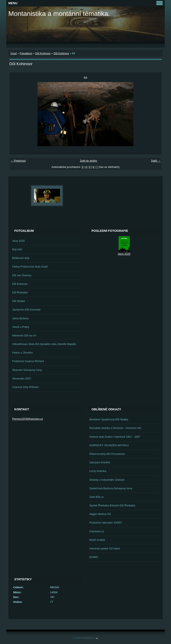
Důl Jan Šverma (22, 275)
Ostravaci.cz (97, 531)
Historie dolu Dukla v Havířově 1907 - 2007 (115, 437)
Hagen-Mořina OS (100, 514)
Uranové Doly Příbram (26, 387)
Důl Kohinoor (43, 53)
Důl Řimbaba (20, 292)
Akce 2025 (19, 241)
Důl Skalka (19, 301)
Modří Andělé (97, 540)
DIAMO (94, 557)
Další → (156, 161)
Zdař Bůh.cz (97, 497)
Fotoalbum (26, 53)
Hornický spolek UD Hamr (105, 548)
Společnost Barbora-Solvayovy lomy (111, 488)
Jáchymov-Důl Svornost (26, 310)
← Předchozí (18, 161)
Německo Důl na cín (24, 335)
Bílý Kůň (17, 249)
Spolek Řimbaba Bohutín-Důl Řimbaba (112, 505)
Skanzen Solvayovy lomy (27, 370)
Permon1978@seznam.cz (28, 419)
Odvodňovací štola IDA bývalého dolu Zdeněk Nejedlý (44, 344)
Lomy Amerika (98, 471)
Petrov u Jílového (23, 353)
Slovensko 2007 (22, 378)
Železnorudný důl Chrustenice (107, 454)
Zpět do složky (89, 161)
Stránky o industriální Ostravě (107, 480)
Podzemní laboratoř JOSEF (106, 523)
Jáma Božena (20, 318)
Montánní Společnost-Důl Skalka (109, 419)
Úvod (14, 53)
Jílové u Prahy (21, 327)
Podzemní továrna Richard (28, 361)
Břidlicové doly (21, 258)
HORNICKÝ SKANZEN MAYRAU (109, 445)
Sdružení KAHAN (100, 462)
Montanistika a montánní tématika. (59, 14)
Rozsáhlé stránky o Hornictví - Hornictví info (115, 428)
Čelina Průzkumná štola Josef (30, 267)
